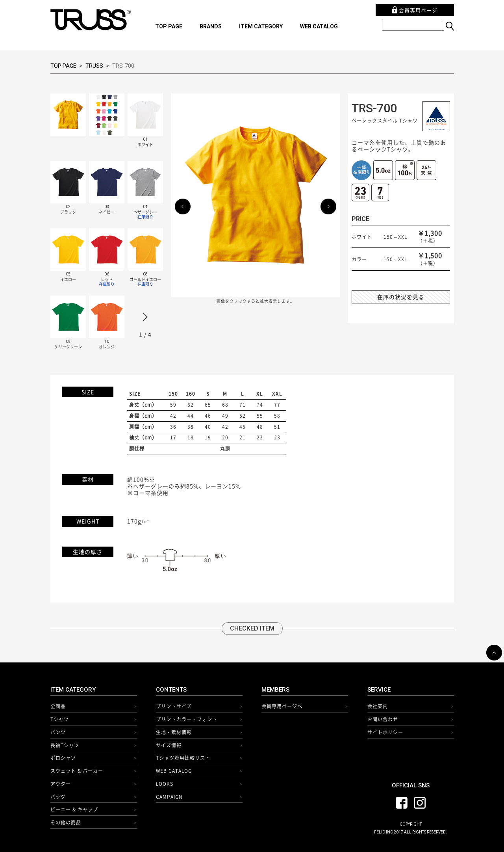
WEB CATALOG (319, 26)
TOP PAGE (169, 26)
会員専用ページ (415, 10)
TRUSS (94, 66)
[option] (111, 228)
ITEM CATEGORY (261, 26)
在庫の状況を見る (401, 297)
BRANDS (211, 26)
